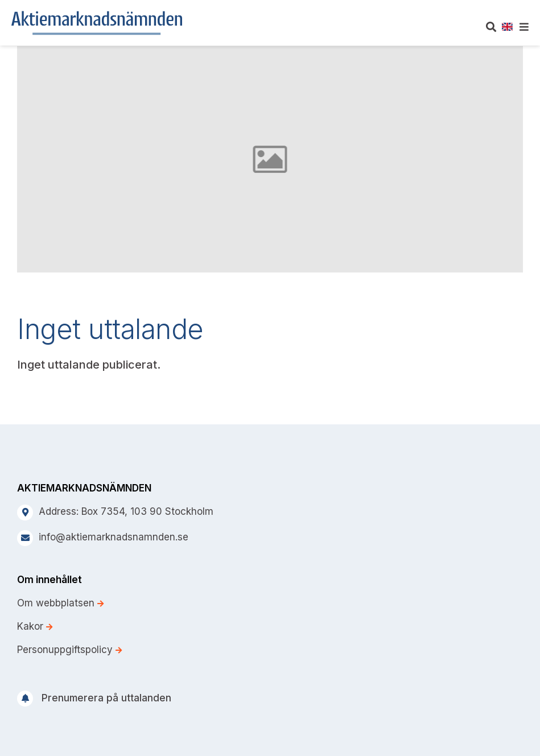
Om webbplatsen (60, 603)
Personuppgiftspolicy (69, 650)
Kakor (35, 626)
